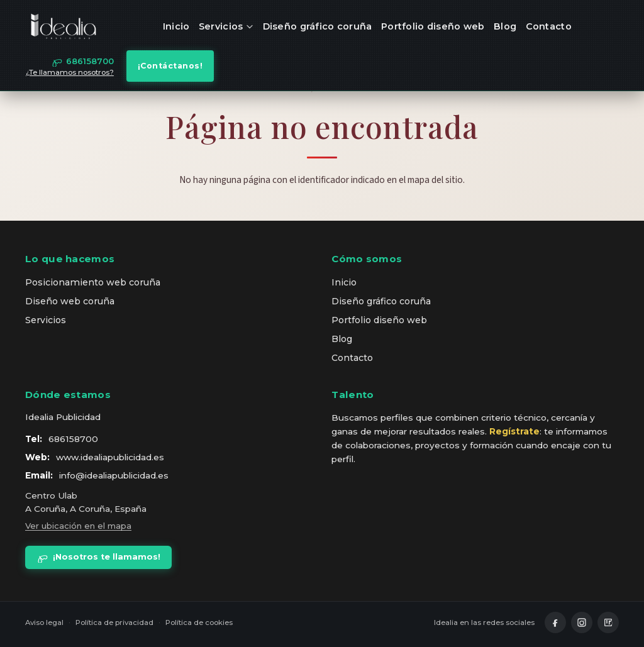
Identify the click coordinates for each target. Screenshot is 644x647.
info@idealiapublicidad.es (114, 475)
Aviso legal (44, 622)
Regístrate (514, 431)
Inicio (176, 26)
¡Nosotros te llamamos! (98, 557)
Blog (505, 26)
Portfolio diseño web (433, 26)
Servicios (226, 26)
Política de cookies (199, 622)
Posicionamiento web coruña (93, 282)
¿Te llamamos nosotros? (70, 72)
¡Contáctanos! (170, 66)
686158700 (73, 439)
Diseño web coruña (70, 301)
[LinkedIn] (608, 622)
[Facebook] (555, 622)
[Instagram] (582, 622)
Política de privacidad (114, 622)
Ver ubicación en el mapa (78, 526)
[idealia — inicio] (64, 26)
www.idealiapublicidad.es (110, 457)
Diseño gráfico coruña (318, 26)
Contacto (549, 26)
